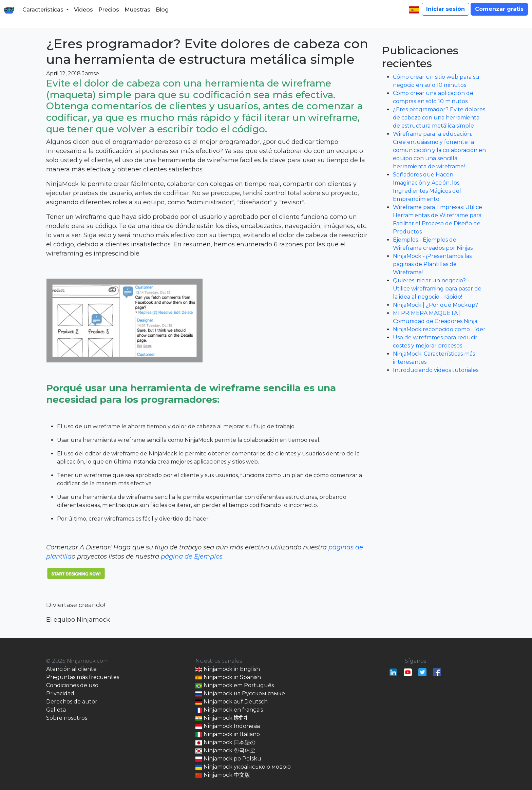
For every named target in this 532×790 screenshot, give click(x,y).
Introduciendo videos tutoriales (436, 370)
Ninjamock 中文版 (223, 775)
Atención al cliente (71, 669)
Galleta (56, 710)
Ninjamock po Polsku (228, 759)
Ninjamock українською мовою (243, 767)
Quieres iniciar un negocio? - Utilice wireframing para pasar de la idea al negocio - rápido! (437, 289)
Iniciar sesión (445, 9)
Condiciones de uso (72, 685)
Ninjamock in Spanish (228, 678)
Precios (109, 10)
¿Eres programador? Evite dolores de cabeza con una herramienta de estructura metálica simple (207, 51)
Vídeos (83, 10)
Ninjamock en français (229, 710)
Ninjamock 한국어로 (225, 751)
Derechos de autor (72, 702)
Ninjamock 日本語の (225, 743)
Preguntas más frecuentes (83, 677)
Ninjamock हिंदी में (221, 718)
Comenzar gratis (499, 9)
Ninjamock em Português (235, 686)
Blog (162, 10)
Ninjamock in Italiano (228, 735)
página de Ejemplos (192, 557)
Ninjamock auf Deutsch (232, 702)
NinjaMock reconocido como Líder (439, 329)
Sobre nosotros (67, 718)
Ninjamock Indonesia (228, 726)
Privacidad (60, 693)
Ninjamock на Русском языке (240, 694)
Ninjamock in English (228, 669)
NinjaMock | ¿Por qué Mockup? (435, 305)
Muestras (137, 10)
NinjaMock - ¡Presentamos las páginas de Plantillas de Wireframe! (432, 264)
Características (43, 10)
